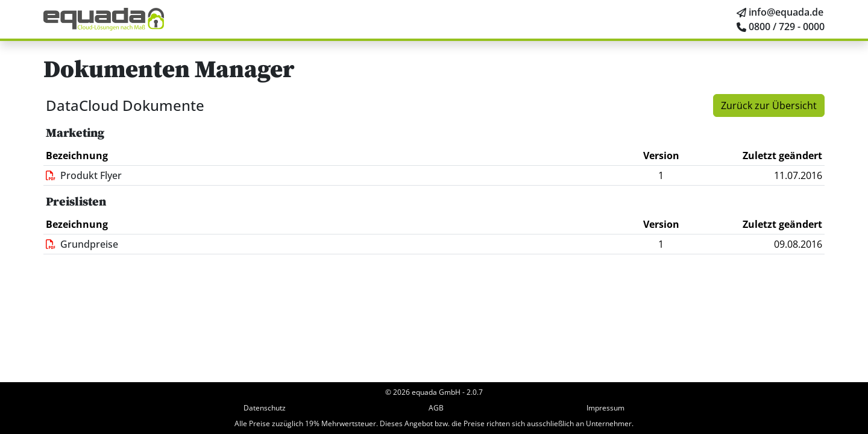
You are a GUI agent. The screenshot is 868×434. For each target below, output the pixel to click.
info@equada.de (786, 12)
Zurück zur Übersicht (769, 105)
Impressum (605, 408)
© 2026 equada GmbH (423, 392)
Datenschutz (265, 408)
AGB (436, 408)
